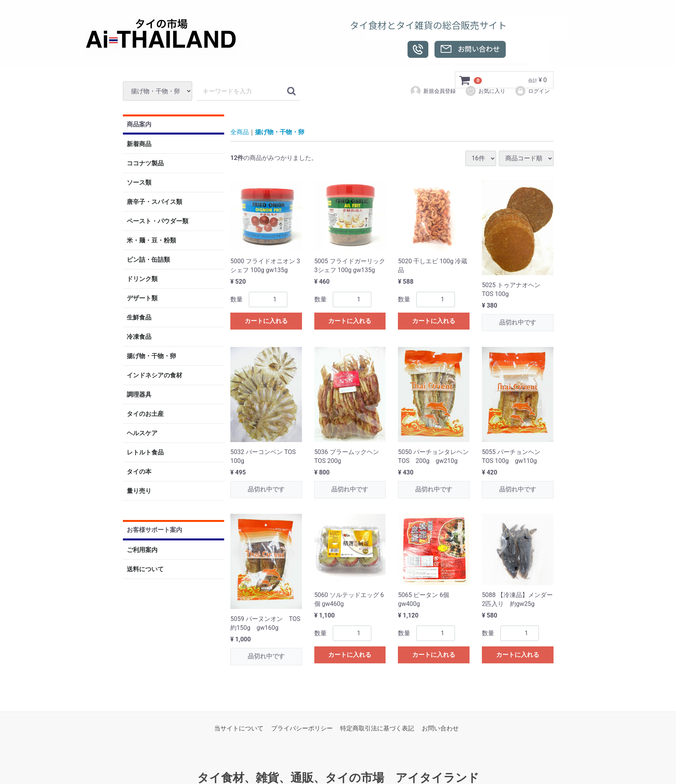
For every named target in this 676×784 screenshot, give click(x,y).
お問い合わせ (440, 728)
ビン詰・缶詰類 (148, 260)
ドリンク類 (142, 279)
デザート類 (142, 299)
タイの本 (139, 472)
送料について (145, 569)
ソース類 (139, 183)
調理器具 (139, 395)
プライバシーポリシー (302, 728)
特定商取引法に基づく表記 (377, 728)
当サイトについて (239, 728)
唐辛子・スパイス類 (154, 202)
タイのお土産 (145, 414)
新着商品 (139, 144)
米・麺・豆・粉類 (151, 241)
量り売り (139, 491)
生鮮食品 (139, 318)
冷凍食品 (139, 337)
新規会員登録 (433, 91)
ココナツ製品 (145, 164)
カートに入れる (266, 321)
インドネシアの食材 (154, 376)
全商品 (240, 132)
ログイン (532, 91)
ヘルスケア (142, 433)
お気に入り (485, 91)
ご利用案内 (142, 550)
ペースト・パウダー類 (158, 221)
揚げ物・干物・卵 (151, 356)
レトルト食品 (145, 453)
